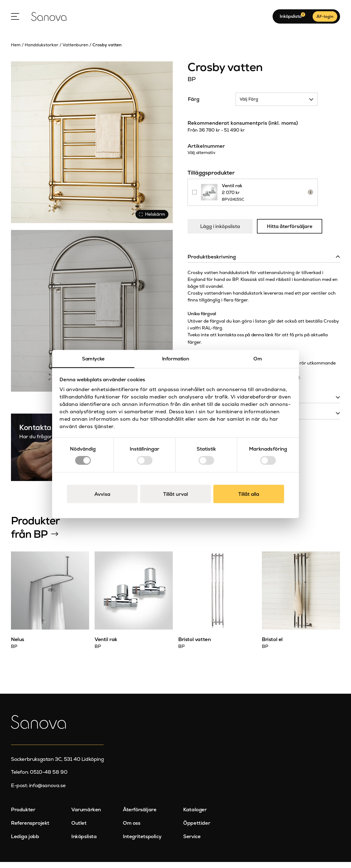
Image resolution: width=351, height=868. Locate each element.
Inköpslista (84, 842)
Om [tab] (258, 358)
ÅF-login (325, 19)
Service (192, 842)
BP (192, 85)
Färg (194, 105)
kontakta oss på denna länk (246, 349)
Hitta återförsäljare (292, 237)
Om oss (132, 829)
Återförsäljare (140, 816)
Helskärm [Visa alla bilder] (151, 219)
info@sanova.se (47, 791)
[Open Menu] (15, 19)
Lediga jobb (25, 842)
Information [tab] (176, 358)
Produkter (23, 816)
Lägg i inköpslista (221, 237)
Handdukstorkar (42, 51)
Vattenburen (75, 51)
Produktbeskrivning (212, 271)
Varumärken (86, 816)
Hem (16, 51)
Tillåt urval (175, 494)
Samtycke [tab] (93, 358)
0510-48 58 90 (49, 778)
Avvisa (102, 494)
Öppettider (197, 829)
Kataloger (195, 816)
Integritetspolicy (142, 842)
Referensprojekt (30, 829)
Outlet (79, 829)
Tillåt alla (249, 494)
